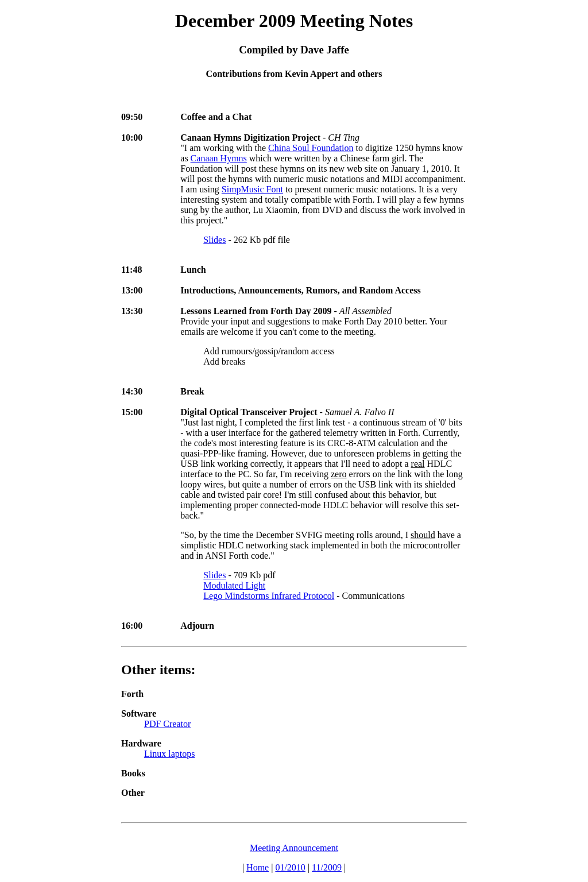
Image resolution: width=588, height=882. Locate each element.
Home (258, 867)
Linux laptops (169, 754)
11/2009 (327, 867)
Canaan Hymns (219, 158)
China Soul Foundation (311, 148)
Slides (214, 240)
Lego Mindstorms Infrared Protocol (269, 596)
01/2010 (290, 867)
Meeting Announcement (294, 848)
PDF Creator (167, 724)
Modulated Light (234, 585)
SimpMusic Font (252, 189)
